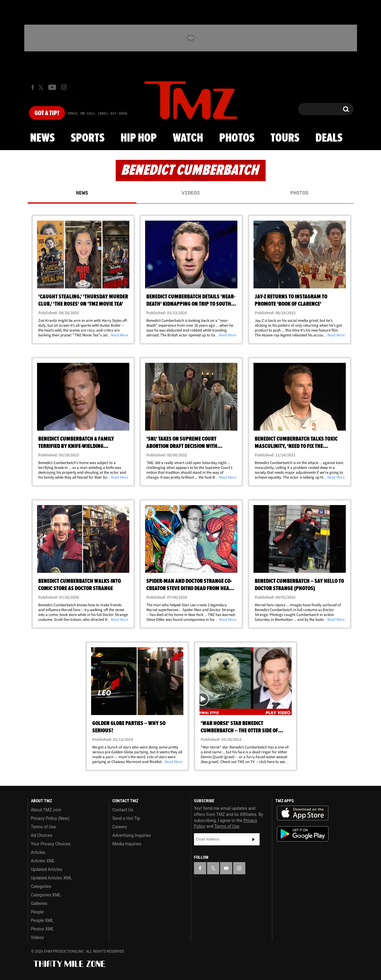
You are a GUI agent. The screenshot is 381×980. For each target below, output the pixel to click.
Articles (38, 852)
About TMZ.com (46, 810)
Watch (188, 138)
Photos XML (43, 929)
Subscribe (253, 839)
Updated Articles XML (51, 878)
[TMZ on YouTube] (226, 868)
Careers (120, 827)
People (37, 912)
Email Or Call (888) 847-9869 (97, 114)
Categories (41, 886)
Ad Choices (42, 835)
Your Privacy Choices (51, 844)
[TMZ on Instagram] (64, 87)
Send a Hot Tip (126, 818)
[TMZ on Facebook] (33, 87)
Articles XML (43, 861)
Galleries (39, 903)
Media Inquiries (127, 844)
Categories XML (46, 895)
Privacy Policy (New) (50, 818)
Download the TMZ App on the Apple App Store (303, 813)
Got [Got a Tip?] (47, 113)
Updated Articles (47, 869)
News (42, 138)
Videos (191, 193)
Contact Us (123, 810)
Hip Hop (139, 138)
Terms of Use (44, 827)
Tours (285, 138)
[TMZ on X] (42, 87)
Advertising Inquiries (132, 835)
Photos (237, 138)
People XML (42, 920)
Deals (329, 138)
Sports (88, 138)
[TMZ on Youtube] (52, 87)
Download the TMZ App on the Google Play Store (303, 834)
